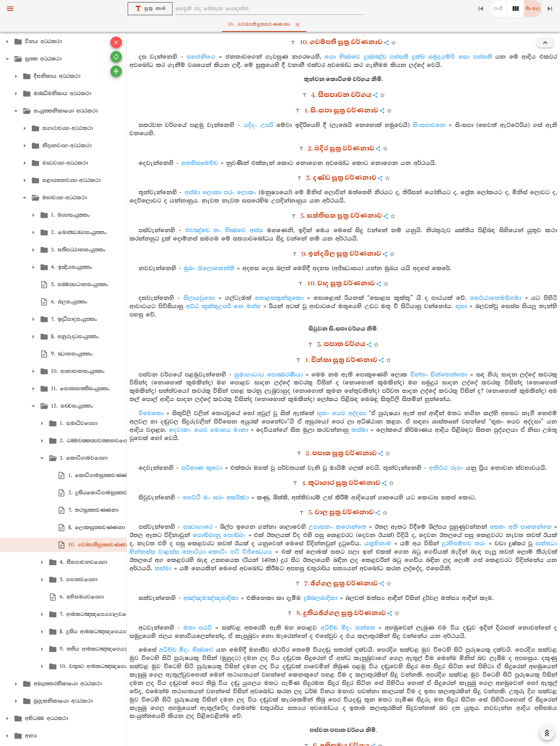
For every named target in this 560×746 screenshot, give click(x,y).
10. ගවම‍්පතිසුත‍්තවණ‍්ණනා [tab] (282, 25)
